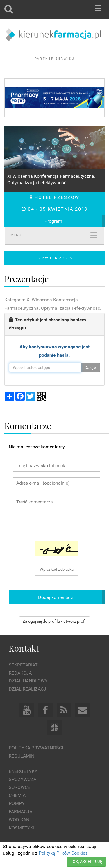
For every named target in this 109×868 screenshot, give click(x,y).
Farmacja (20, 812)
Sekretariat (23, 665)
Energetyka (23, 771)
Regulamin (22, 756)
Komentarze (28, 426)
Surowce (19, 787)
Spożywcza (23, 779)
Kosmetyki (22, 828)
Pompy (17, 803)
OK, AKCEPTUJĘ (87, 862)
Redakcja (20, 673)
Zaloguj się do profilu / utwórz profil (54, 621)
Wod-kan (19, 820)
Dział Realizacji (28, 689)
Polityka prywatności (36, 748)
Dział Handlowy (28, 681)
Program (53, 221)
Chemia (17, 795)
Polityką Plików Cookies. (64, 853)
